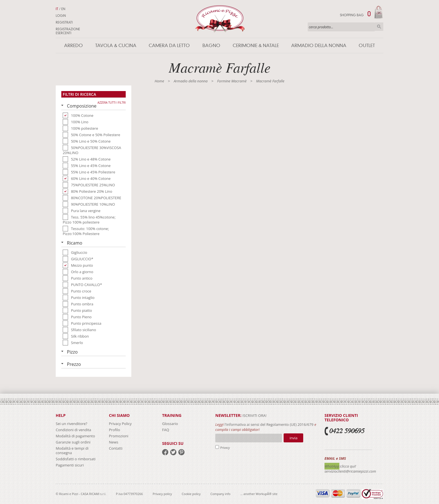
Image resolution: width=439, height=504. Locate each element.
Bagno (211, 46)
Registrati (64, 22)
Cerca (379, 27)
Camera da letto (169, 46)
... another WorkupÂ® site (259, 494)
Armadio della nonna (319, 46)
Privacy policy (162, 494)
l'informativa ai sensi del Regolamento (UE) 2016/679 (269, 424)
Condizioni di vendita (73, 430)
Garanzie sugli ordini (73, 442)
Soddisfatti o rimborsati (76, 459)
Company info (221, 494)
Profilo (115, 430)
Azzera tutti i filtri (112, 103)
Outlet (367, 46)
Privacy (225, 448)
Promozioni (119, 436)
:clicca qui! (348, 466)
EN (63, 9)
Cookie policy (191, 494)
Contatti (116, 448)
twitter (173, 452)
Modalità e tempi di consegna (72, 450)
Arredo (73, 46)
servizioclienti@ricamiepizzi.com (350, 471)
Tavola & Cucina (116, 46)
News (114, 442)
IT (57, 9)
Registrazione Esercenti (68, 31)
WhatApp (332, 466)
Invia (293, 438)
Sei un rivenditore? (72, 424)
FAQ (166, 430)
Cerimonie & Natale (256, 46)
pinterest (181, 452)
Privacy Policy (120, 424)
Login (61, 16)
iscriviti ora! (254, 415)
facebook (165, 452)
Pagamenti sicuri (70, 465)
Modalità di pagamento (75, 436)
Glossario (170, 424)
